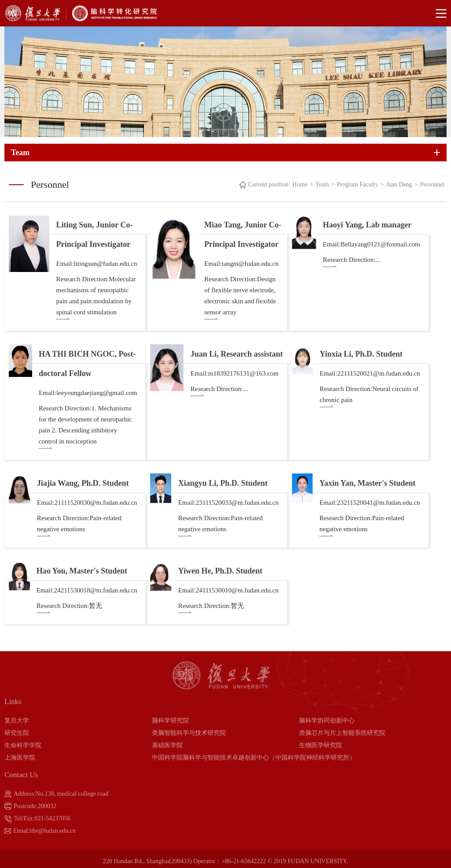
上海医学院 (20, 758)
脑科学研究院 (170, 721)
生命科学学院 (23, 745)
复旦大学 (17, 721)
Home (300, 184)
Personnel (432, 184)
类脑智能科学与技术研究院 (189, 733)
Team (322, 184)
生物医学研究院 (321, 745)
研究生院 (17, 733)
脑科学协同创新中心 (327, 721)
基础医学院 (167, 745)
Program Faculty (358, 184)
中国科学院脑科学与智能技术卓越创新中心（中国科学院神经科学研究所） (254, 758)
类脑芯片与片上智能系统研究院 (342, 733)
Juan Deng (399, 184)
